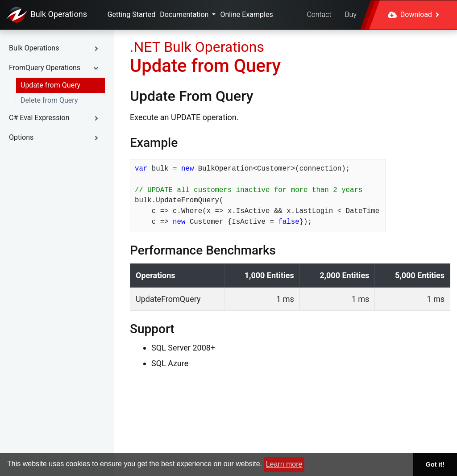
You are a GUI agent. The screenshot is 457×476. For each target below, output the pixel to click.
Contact (319, 15)
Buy (351, 15)
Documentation (185, 15)
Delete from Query (49, 100)
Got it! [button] (435, 464)
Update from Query (50, 85)
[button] (57, 48)
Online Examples (246, 15)
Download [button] (413, 15)
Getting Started (132, 15)
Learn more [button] (284, 464)
